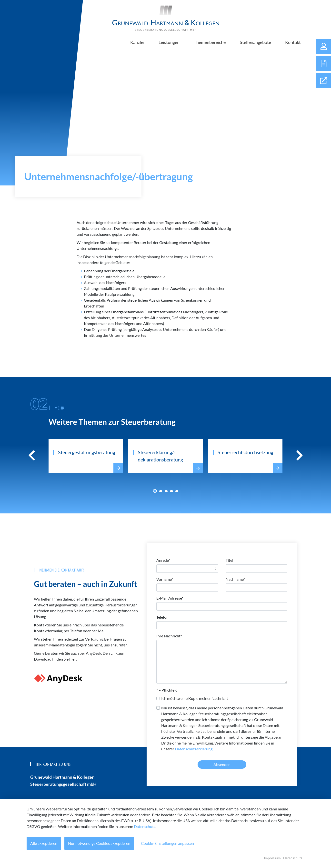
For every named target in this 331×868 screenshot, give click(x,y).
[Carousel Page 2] (161, 491)
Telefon (162, 617)
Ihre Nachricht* (169, 636)
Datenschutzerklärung (194, 749)
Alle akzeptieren (44, 843)
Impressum (272, 858)
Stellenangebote (255, 42)
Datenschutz (145, 826)
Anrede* (163, 560)
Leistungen (169, 42)
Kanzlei (137, 42)
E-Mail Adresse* (170, 598)
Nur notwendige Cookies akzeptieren (99, 843)
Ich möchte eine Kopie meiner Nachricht (195, 698)
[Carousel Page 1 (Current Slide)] (155, 491)
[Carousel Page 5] (177, 491)
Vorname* (165, 579)
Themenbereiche (210, 42)
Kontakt (293, 42)
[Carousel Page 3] (166, 491)
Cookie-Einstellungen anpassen (168, 843)
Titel (229, 560)
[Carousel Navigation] (166, 455)
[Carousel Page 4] (171, 491)
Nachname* (235, 579)
